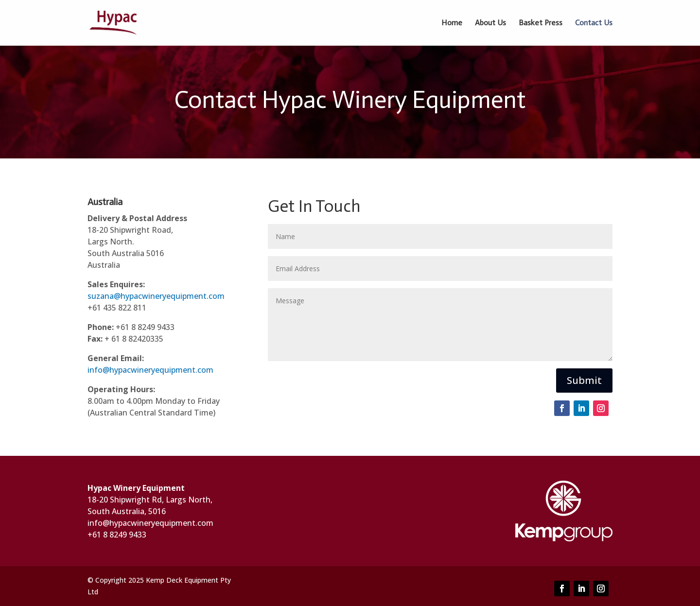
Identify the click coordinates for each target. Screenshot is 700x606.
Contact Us (594, 23)
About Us (490, 23)
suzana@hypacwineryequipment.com (156, 296)
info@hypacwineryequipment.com (150, 370)
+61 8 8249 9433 (117, 535)
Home (452, 23)
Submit (584, 380)
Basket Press (541, 23)
